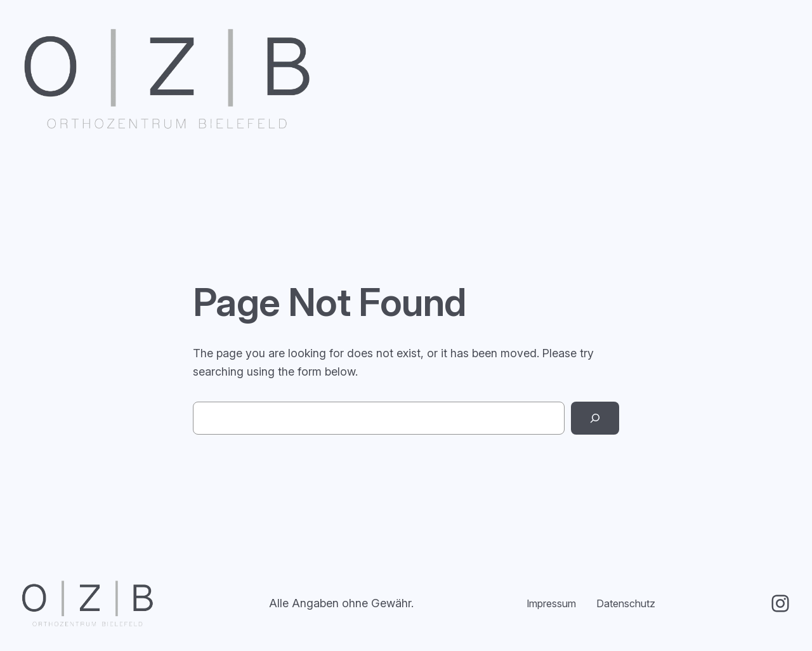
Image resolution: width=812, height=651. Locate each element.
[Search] (595, 418)
